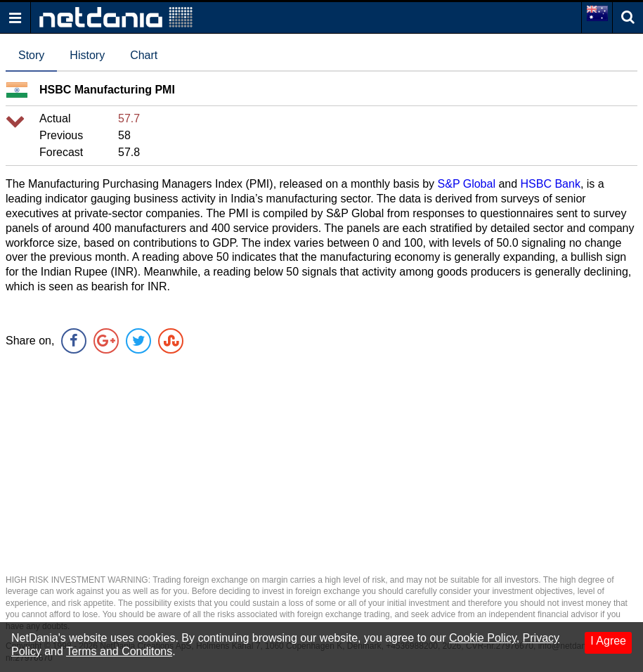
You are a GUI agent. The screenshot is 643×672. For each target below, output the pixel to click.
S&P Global (467, 184)
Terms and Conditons (119, 651)
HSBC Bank (551, 184)
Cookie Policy (483, 638)
